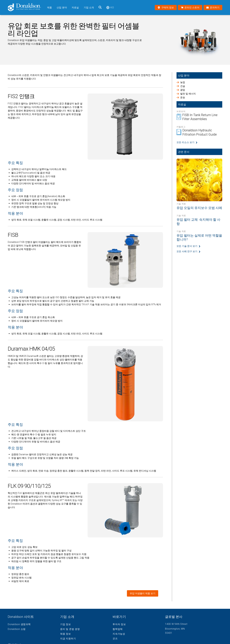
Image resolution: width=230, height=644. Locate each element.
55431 (169, 633)
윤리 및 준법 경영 (70, 629)
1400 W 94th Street (176, 624)
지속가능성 (119, 634)
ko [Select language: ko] (110, 8)
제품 (49, 8)
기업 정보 (66, 624)
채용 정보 (66, 634)
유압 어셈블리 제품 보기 (143, 593)
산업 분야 (62, 8)
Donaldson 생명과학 (19, 624)
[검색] (100, 8)
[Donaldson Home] (26, 8)
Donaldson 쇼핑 (17, 629)
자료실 (75, 8)
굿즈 (115, 639)
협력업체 (118, 629)
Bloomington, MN (175, 629)
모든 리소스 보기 (185, 142)
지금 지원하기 (68, 639)
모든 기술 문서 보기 (187, 246)
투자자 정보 (119, 624)
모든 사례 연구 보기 (187, 251)
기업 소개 (89, 8)
